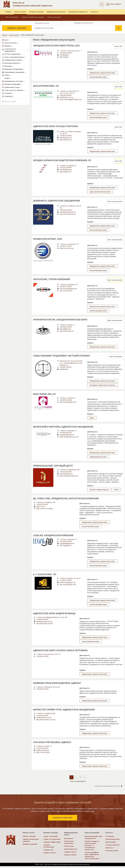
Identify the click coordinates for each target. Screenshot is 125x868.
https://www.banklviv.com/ (68, 402)
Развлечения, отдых (12, 87)
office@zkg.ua (64, 55)
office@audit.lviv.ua (66, 170)
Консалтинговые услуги (98, 77)
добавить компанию (63, 818)
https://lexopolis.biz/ (66, 291)
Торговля (8, 93)
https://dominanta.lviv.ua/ (68, 214)
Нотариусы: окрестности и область (102, 385)
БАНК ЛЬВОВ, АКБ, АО (44, 394)
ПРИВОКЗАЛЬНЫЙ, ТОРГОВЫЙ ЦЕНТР (53, 466)
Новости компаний (54, 17)
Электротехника (11, 43)
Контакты (94, 12)
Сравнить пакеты (50, 853)
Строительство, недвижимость (10, 50)
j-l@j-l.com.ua (41, 506)
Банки (92, 418)
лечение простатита (87, 23)
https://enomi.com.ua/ (67, 248)
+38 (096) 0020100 (66, 433)
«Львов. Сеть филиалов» (52, 839)
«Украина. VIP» (49, 850)
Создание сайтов (70, 852)
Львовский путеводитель (78, 12)
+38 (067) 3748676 (66, 580)
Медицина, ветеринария (14, 69)
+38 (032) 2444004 (66, 53)
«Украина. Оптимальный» (49, 846)
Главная (8, 12)
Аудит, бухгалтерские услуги (100, 192)
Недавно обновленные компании (33, 17)
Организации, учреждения (14, 72)
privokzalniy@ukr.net (66, 474)
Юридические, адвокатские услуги (102, 73)
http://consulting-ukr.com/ (68, 584)
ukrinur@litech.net (65, 329)
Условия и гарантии (112, 845)
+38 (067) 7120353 (66, 246)
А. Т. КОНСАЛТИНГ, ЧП (45, 574)
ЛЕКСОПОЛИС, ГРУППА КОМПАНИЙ (51, 279)
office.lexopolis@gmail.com (68, 289)
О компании (110, 836)
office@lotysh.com (66, 138)
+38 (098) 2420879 (66, 95)
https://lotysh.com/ (66, 140)
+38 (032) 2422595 (66, 210)
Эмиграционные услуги (98, 457)
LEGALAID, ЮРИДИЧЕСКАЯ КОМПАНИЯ (53, 535)
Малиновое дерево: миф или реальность (93, 837)
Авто (6, 40)
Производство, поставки (14, 81)
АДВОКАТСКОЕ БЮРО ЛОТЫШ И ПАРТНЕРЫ (56, 126)
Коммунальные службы (13, 60)
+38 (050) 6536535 (42, 715)
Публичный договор (112, 839)
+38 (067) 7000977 (66, 367)
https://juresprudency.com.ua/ (69, 437)
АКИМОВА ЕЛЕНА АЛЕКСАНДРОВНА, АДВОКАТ (57, 683)
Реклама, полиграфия (12, 84)
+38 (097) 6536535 (42, 619)
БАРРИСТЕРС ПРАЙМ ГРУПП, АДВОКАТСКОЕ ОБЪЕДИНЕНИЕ (64, 710)
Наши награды (111, 842)
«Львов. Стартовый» (51, 836)
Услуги (7, 78)
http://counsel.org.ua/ (43, 752)
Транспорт (9, 96)
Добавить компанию (17, 28)
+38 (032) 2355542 (66, 327)
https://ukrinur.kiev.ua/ (67, 331)
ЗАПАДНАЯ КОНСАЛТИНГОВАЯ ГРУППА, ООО (56, 46)
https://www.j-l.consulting (44, 508)
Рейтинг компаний (12, 17)
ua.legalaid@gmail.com (67, 435)
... (98, 65)
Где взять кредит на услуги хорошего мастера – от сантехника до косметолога (92, 845)
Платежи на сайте (112, 851)
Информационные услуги (56, 12)
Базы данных (69, 838)
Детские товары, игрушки (99, 490)
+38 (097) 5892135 (42, 748)
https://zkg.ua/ (64, 57)
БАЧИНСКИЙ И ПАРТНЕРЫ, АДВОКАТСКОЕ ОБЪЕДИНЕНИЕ (63, 427)
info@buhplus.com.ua (66, 97)
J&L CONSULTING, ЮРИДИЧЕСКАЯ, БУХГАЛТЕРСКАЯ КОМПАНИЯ (66, 498)
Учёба (7, 75)
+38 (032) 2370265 (66, 472)
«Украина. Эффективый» (52, 842)
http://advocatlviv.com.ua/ (45, 624)
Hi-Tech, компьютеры (12, 54)
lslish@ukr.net (64, 369)
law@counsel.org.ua (43, 750)
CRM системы (69, 846)
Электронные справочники (69, 842)
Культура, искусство (12, 63)
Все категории (9, 101)
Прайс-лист (109, 848)
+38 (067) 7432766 (66, 136)
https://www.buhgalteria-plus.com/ (71, 99)
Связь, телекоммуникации (14, 57)
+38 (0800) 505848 (66, 400)
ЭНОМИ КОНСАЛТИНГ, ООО (48, 239)
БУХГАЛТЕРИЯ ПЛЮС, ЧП (46, 86)
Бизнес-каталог (20, 12)
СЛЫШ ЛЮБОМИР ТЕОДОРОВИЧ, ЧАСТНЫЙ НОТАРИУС (62, 356)
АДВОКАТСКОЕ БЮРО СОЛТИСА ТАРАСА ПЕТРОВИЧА (60, 650)
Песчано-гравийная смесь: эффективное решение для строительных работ (92, 855)
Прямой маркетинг (71, 849)
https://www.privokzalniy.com (69, 476)
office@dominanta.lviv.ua (68, 212)
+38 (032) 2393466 (66, 168)
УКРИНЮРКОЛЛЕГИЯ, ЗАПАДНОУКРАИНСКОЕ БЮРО (60, 320)
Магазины (8, 66)
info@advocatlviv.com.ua (44, 621)
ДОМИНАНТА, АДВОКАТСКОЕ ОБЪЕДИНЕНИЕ (57, 201)
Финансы (8, 46)
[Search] (74, 28)
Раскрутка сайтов (70, 855)
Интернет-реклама (36, 12)
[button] (114, 4)
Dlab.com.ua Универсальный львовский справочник (33, 4)
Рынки (116, 490)
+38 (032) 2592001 (42, 504)
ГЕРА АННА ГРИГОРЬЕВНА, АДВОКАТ (52, 742)
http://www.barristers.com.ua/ (46, 720)
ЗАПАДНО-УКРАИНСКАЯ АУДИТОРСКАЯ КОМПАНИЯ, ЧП (62, 160)
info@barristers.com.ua (44, 718)
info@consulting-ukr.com (68, 582)
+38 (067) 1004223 (66, 287)
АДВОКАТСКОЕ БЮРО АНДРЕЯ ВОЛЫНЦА (54, 613)
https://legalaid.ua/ (65, 545)
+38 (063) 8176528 (42, 689)
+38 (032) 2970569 (42, 656)
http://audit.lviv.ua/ (65, 172)
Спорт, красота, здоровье (14, 90)
